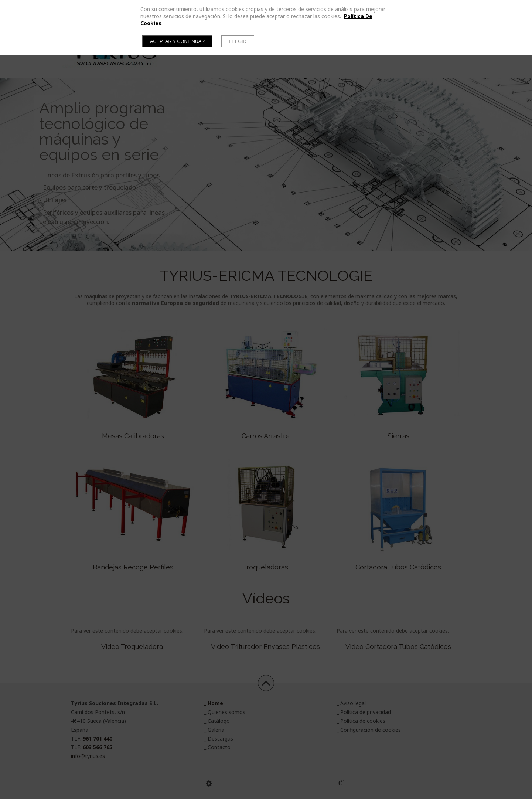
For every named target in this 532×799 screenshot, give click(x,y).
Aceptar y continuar (177, 41)
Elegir (238, 41)
